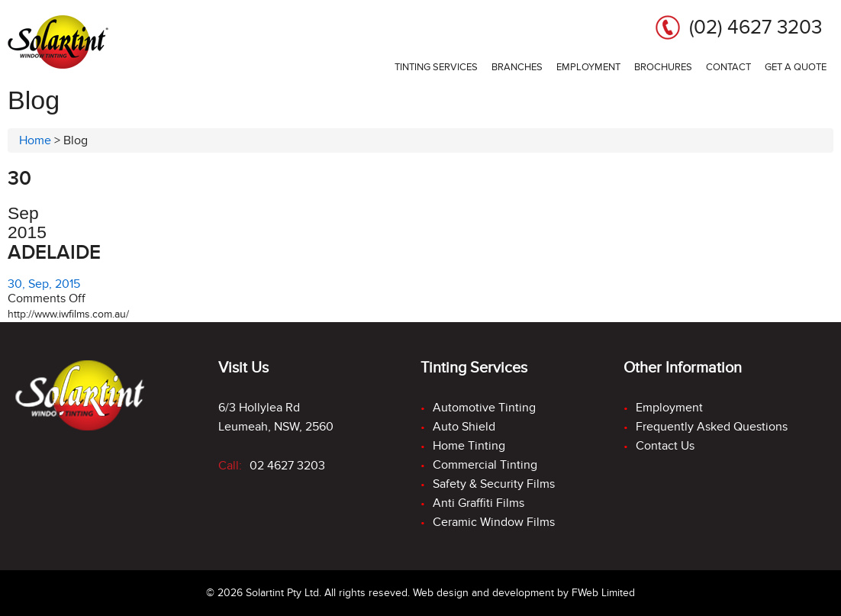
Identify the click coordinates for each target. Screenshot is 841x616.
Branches (517, 67)
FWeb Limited (603, 593)
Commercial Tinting (485, 465)
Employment (588, 67)
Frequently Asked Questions (712, 427)
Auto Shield (464, 427)
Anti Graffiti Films (478, 503)
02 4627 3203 (287, 466)
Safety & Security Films (494, 484)
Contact (728, 67)
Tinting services (436, 67)
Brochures (663, 67)
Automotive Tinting (484, 408)
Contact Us (665, 446)
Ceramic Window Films (494, 522)
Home (35, 140)
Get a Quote (796, 67)
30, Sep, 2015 (44, 284)
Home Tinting (469, 446)
